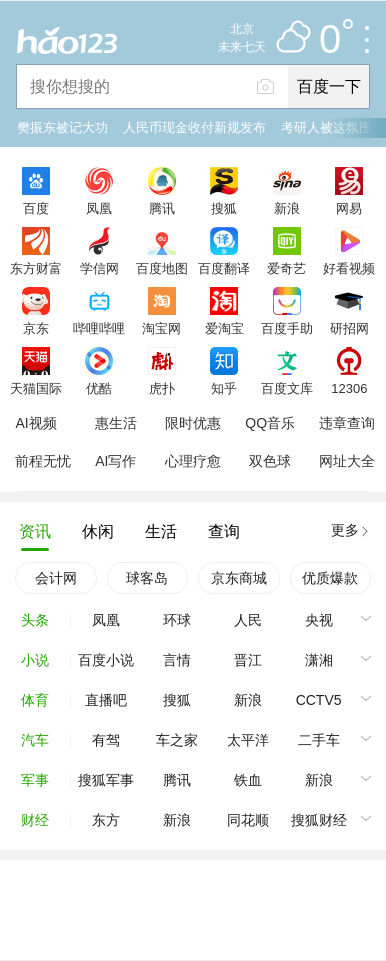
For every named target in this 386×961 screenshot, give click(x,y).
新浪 (287, 208)
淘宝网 (161, 328)
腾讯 (162, 208)
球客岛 (147, 578)
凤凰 (99, 208)
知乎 (224, 388)
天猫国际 (36, 388)
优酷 (99, 388)
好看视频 (349, 268)
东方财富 (36, 268)
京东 (36, 328)
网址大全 (347, 461)
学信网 (99, 268)
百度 (36, 208)
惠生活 (116, 423)
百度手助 (287, 328)
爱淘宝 (224, 328)
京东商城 (239, 578)
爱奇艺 (286, 268)
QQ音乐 (270, 423)
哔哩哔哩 (99, 328)
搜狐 (224, 208)
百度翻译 (224, 268)
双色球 (270, 461)
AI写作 (115, 461)
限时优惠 (193, 423)
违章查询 (347, 423)
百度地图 (162, 268)
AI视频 (35, 423)
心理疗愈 (193, 461)
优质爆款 (330, 578)
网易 (349, 208)
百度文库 (287, 388)
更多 (345, 530)
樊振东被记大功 (62, 127)
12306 (349, 388)
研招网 (349, 328)
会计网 (56, 578)
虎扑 (162, 388)
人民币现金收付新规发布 (194, 127)
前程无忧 (43, 461)
